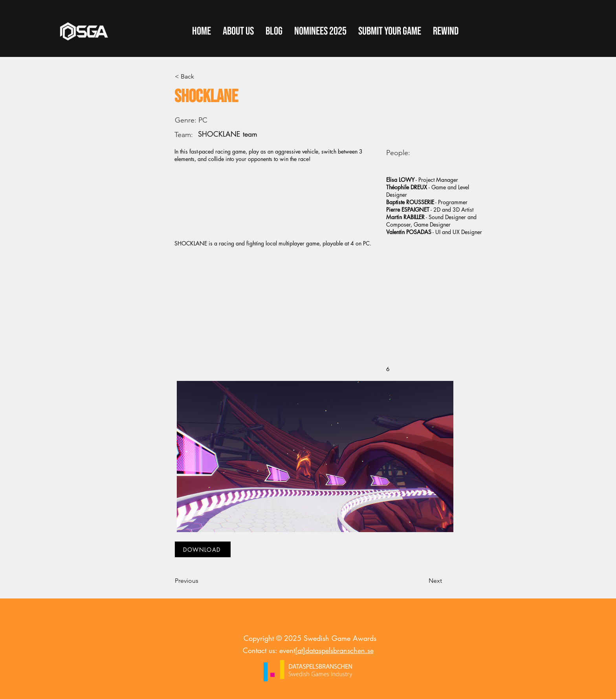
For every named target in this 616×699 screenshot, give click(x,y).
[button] (390, 31)
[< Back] (201, 77)
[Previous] (201, 581)
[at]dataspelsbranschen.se (334, 650)
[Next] (422, 581)
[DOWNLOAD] (203, 549)
